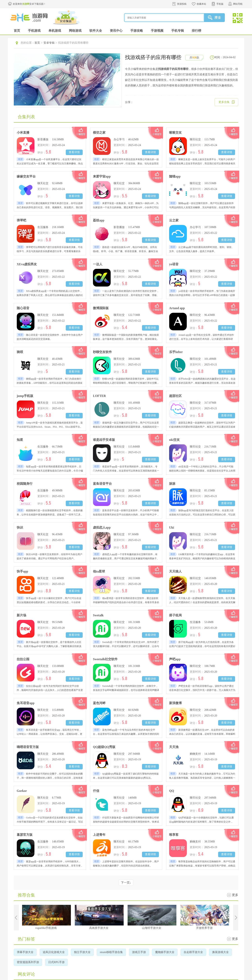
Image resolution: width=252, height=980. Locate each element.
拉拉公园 (23, 659)
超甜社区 (175, 396)
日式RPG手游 (56, 962)
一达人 (98, 264)
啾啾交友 (175, 133)
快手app (22, 571)
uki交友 (174, 440)
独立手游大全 (82, 952)
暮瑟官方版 (25, 835)
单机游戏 (55, 31)
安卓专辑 (49, 43)
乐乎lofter (176, 352)
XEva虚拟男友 (27, 264)
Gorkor (22, 791)
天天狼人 (175, 571)
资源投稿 (182, 4)
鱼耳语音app (26, 703)
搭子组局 (175, 615)
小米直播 (23, 133)
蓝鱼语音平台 (102, 484)
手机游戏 (34, 31)
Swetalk (98, 615)
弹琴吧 (21, 220)
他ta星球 (99, 571)
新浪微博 (175, 703)
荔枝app (99, 220)
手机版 (220, 4)
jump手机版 (25, 396)
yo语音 (174, 264)
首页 (17, 31)
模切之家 (99, 133)
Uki (172, 527)
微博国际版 (101, 308)
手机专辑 (178, 31)
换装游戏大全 (220, 952)
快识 (20, 527)
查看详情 (74, 152)
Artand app (177, 308)
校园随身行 (25, 484)
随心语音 (23, 308)
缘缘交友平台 (26, 176)
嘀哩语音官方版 (28, 747)
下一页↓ (126, 883)
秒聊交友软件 (102, 352)
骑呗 (20, 352)
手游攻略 (137, 31)
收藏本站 (201, 4)
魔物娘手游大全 (165, 952)
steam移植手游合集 (111, 952)
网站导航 (238, 4)
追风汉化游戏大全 (54, 952)
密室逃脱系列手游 (28, 962)
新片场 (21, 615)
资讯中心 (116, 31)
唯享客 (174, 835)
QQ (172, 791)
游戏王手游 (139, 952)
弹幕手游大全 (25, 952)
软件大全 (96, 31)
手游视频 (157, 31)
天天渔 (174, 747)
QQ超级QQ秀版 (104, 747)
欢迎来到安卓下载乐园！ (29, 4)
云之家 (174, 220)
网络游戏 (75, 31)
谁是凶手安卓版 (104, 440)
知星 (20, 440)
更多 (235, 895)
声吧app (175, 659)
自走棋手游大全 (193, 952)
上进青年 (99, 835)
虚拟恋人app (102, 527)
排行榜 (196, 31)
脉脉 (172, 484)
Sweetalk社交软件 (105, 659)
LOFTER (99, 396)
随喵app (175, 176)
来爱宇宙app (102, 176)
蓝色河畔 (99, 703)
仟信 (96, 791)
